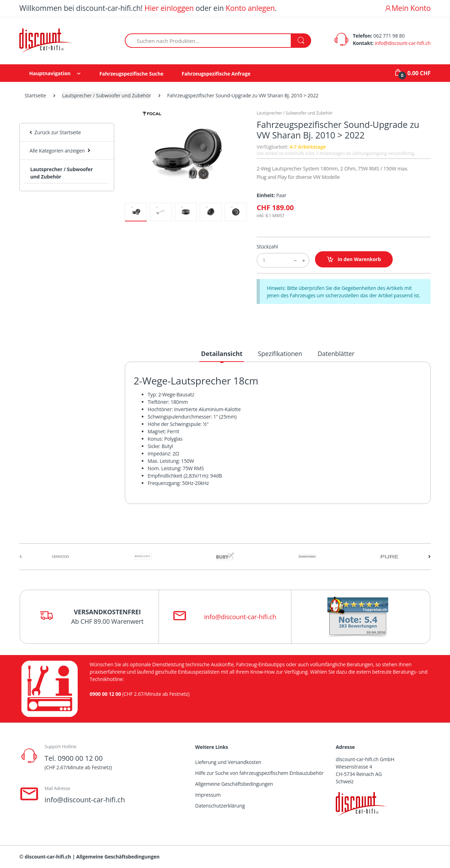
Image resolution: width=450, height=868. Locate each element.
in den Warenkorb (354, 260)
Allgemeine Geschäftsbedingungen (234, 784)
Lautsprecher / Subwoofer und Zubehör (107, 95)
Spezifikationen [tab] (280, 354)
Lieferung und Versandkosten (228, 762)
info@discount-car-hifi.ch (403, 43)
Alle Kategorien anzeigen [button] (57, 151)
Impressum (208, 795)
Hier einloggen (169, 8)
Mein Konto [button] (407, 8)
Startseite (35, 95)
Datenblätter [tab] (336, 354)
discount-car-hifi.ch (48, 857)
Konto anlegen (250, 8)
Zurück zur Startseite (55, 132)
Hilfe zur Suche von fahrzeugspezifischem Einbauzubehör (259, 773)
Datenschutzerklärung (220, 806)
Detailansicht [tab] (222, 354)
